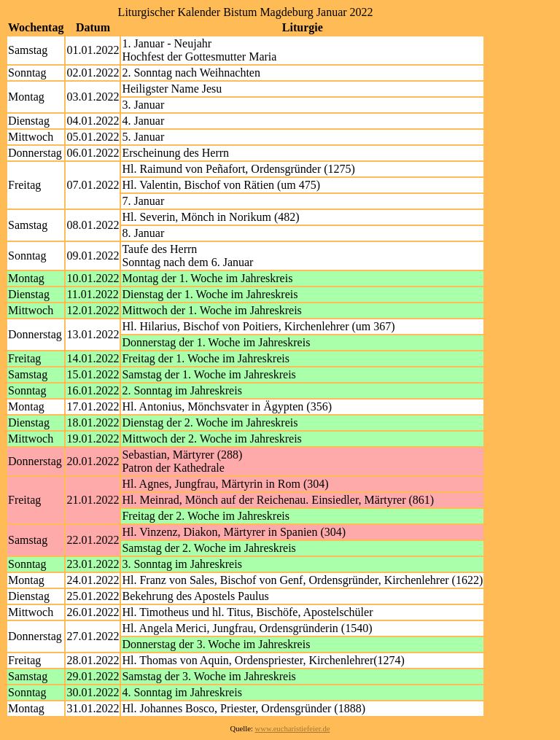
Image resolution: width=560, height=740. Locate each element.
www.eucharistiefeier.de (293, 729)
